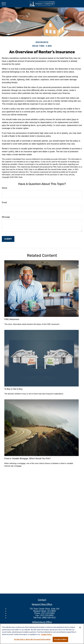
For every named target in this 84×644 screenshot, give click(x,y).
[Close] (80, 628)
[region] (42, 634)
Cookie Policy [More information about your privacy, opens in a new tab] (46, 634)
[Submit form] (8, 239)
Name (5, 188)
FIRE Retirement (12, 319)
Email (4, 202)
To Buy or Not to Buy (13, 389)
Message (6, 217)
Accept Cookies (60, 639)
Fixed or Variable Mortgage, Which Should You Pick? (28, 459)
